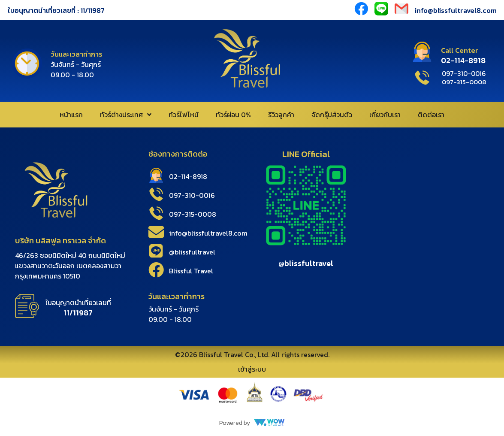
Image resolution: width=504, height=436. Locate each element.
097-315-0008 (193, 214)
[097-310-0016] (156, 194)
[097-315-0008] (156, 213)
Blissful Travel (191, 271)
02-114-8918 (188, 176)
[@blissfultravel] (156, 251)
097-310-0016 (192, 195)
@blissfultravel (192, 252)
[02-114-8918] (156, 176)
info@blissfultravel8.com (456, 10)
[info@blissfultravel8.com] (156, 232)
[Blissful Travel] (156, 270)
